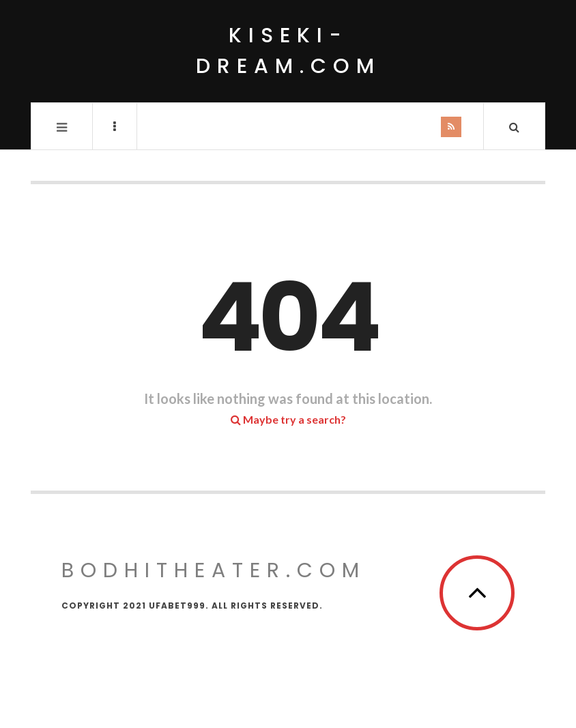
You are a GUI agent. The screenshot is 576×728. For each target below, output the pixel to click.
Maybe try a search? (288, 419)
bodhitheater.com (214, 570)
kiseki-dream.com (288, 51)
